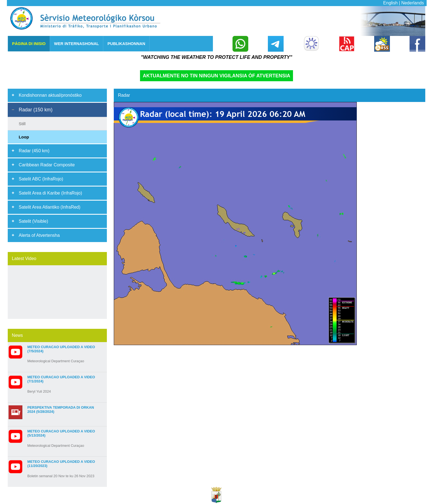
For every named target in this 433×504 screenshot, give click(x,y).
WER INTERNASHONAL (76, 44)
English (390, 3)
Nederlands (413, 3)
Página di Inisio (29, 44)
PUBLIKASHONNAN (126, 44)
